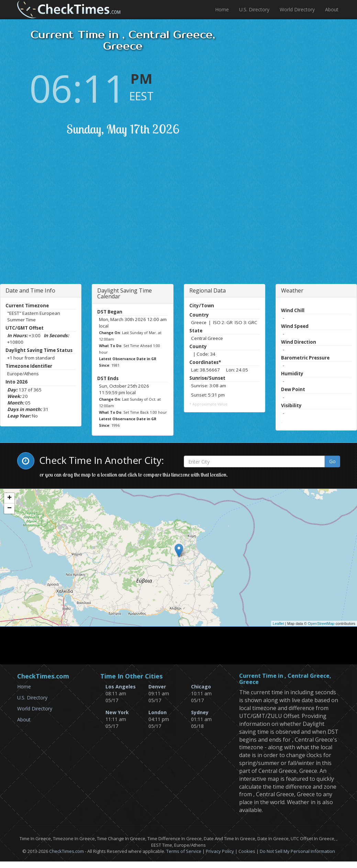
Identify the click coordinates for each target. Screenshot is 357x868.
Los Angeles (121, 687)
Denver (157, 687)
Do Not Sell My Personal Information (297, 851)
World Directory (297, 9)
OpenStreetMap (321, 624)
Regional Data (208, 290)
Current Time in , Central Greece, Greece (285, 679)
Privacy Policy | (222, 851)
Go (332, 461)
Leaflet (278, 624)
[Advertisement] (80, 219)
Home (222, 9)
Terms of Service (184, 851)
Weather (292, 290)
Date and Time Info (30, 290)
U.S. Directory (254, 9)
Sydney (200, 712)
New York (117, 712)
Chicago (201, 687)
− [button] (9, 509)
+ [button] (9, 498)
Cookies (247, 851)
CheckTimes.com (66, 851)
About (332, 9)
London (158, 712)
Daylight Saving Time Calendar (125, 294)
